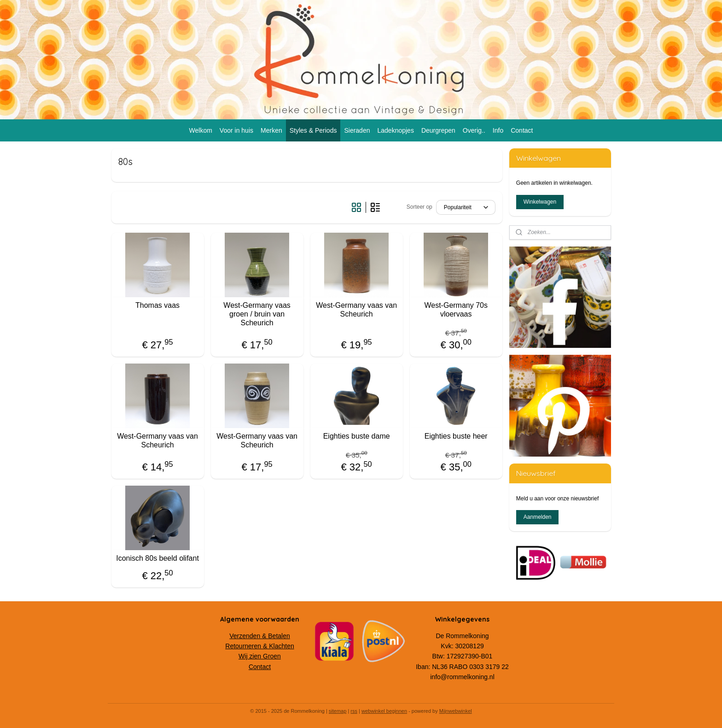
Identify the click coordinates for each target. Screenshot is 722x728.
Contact (522, 130)
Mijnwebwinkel (456, 711)
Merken (271, 130)
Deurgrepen (438, 130)
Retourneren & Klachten (259, 646)
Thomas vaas (157, 305)
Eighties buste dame (357, 436)
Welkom (201, 130)
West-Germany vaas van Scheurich (356, 310)
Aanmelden (538, 517)
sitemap (338, 711)
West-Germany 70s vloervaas (456, 310)
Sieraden (357, 130)
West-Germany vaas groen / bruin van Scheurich (257, 314)
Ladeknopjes (395, 130)
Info (498, 130)
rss (354, 711)
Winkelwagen (540, 202)
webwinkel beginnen (384, 711)
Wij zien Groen (260, 656)
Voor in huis (236, 130)
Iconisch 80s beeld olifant (157, 558)
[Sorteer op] (466, 207)
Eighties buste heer (456, 436)
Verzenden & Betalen (260, 636)
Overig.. (474, 130)
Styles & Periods (313, 130)
